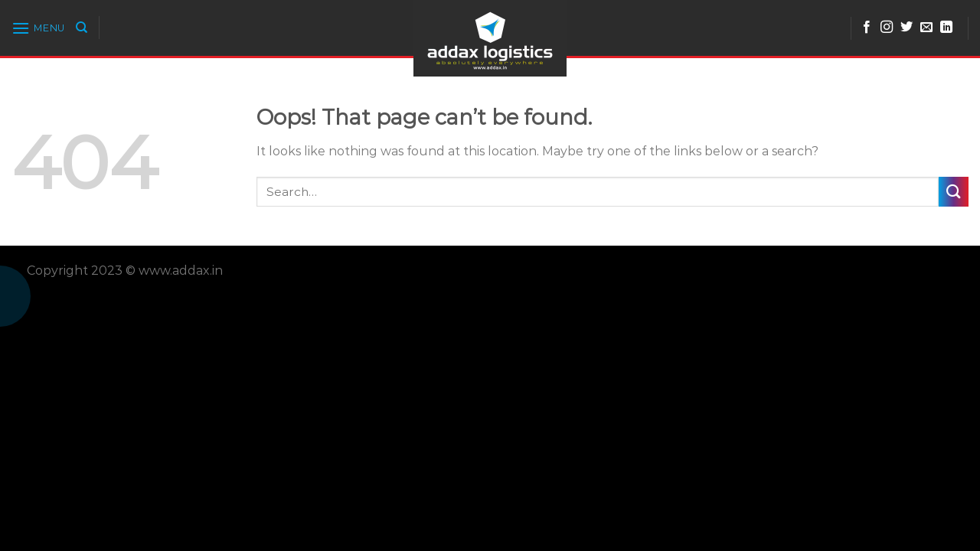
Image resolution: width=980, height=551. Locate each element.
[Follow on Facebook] (867, 28)
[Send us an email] (926, 28)
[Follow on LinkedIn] (946, 28)
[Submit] (954, 192)
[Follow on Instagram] (887, 28)
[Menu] (38, 28)
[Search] (82, 28)
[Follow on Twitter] (906, 28)
